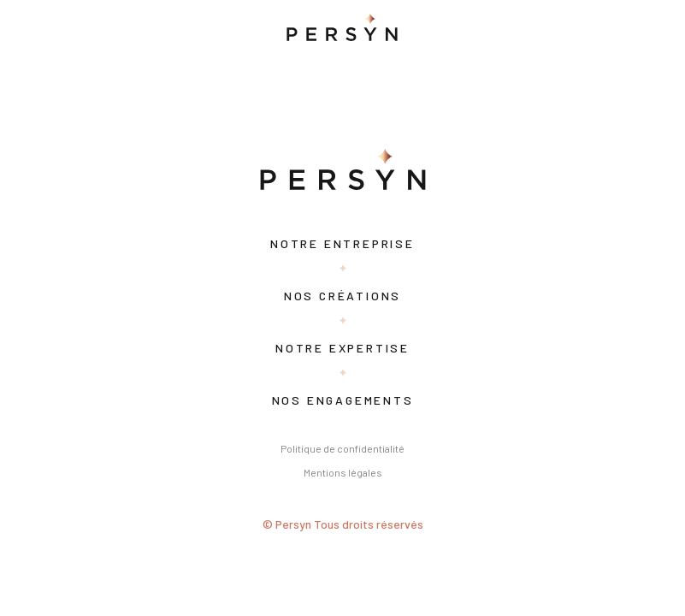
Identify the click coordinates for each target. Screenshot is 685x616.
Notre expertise (342, 348)
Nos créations (342, 296)
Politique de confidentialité (342, 448)
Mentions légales (343, 472)
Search (251, 100)
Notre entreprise (342, 243)
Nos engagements (343, 400)
